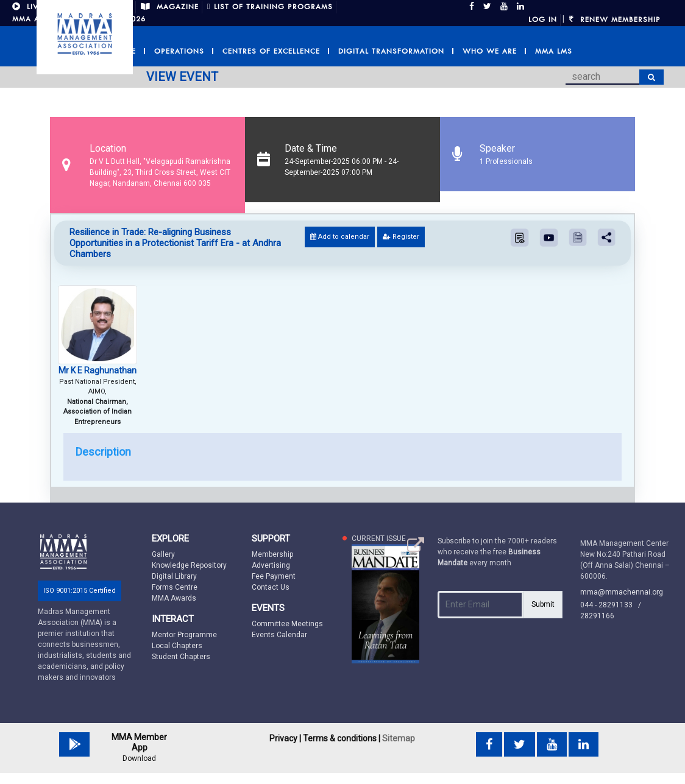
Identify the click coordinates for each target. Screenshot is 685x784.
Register (401, 237)
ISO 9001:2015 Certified (80, 591)
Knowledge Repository (189, 565)
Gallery (163, 554)
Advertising (271, 565)
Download (139, 758)
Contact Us (271, 587)
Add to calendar (340, 237)
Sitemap (399, 738)
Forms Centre (175, 587)
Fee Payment (274, 576)
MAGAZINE (170, 7)
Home (124, 51)
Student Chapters (181, 657)
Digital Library (174, 576)
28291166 (597, 616)
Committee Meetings (287, 624)
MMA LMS (554, 51)
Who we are (490, 51)
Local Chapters (177, 646)
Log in (543, 19)
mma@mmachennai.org (622, 592)
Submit (543, 604)
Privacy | (285, 738)
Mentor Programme (184, 635)
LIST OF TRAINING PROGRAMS (270, 7)
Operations (179, 51)
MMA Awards (174, 598)
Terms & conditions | (342, 738)
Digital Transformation (391, 51)
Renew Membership (615, 19)
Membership (272, 554)
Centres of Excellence (271, 51)
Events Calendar (279, 635)
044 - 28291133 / (613, 605)
